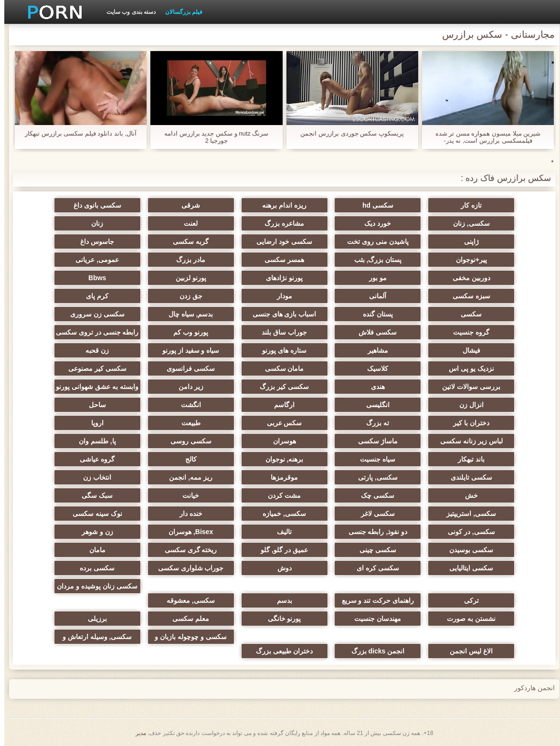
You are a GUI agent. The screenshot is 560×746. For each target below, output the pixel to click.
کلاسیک (373, 368)
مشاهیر (374, 350)
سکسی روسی (187, 441)
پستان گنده (374, 314)
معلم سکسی (186, 619)
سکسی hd (374, 205)
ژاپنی (467, 242)
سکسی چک (373, 495)
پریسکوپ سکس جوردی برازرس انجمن (348, 133)
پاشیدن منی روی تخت (374, 242)
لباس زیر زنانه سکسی (467, 441)
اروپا (93, 423)
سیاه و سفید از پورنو (187, 350)
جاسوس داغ (93, 242)
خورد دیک (373, 223)
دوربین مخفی (467, 278)
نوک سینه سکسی (93, 514)
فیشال (467, 350)
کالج (187, 459)
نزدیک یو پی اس (467, 368)
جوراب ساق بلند (280, 332)
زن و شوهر (93, 532)
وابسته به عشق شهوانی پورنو (93, 387)
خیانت (186, 495)
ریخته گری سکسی (187, 550)
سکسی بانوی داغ (93, 205)
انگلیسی (374, 405)
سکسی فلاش (373, 332)
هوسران (280, 441)
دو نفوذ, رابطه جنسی (374, 532)
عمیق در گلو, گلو (280, 550)
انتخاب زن (93, 477)
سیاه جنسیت (373, 459)
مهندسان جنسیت (373, 619)
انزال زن (467, 405)
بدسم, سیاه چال (187, 314)
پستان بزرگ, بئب (374, 260)
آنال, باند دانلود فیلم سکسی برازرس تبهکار (76, 133)
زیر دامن (187, 387)
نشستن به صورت (467, 619)
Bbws (93, 278)
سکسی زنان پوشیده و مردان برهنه (93, 588)
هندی (374, 387)
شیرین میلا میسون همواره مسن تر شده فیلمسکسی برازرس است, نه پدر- (484, 137)
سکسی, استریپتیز (467, 514)
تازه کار (467, 205)
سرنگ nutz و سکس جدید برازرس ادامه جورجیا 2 (212, 137)
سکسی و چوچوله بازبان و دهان (186, 639)
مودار (280, 296)
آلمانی (373, 296)
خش (467, 495)
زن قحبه (93, 350)
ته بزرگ (373, 423)
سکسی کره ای (374, 568)
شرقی (186, 205)
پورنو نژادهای (280, 278)
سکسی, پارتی (374, 477)
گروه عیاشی (93, 459)
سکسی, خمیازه (280, 514)
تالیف (280, 532)
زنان (93, 223)
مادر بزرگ (186, 260)
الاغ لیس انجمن (467, 651)
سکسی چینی (374, 550)
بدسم (280, 600)
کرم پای (93, 296)
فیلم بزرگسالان (180, 12)
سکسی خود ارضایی (280, 242)
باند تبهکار (467, 459)
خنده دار (187, 514)
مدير (137, 733)
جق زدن (187, 296)
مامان (93, 550)
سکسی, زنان (467, 223)
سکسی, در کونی (467, 532)
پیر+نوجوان (467, 260)
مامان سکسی (280, 368)
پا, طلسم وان (93, 441)
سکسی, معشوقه (186, 600)
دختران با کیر (467, 423)
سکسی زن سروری (93, 314)
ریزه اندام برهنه (280, 205)
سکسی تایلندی (467, 477)
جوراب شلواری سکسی (187, 568)
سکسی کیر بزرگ (280, 387)
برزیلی (93, 619)
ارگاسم (280, 405)
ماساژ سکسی (374, 441)
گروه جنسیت (467, 332)
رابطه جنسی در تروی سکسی (93, 332)
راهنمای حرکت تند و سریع (374, 600)
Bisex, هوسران (186, 532)
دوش (280, 568)
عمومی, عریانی (93, 260)
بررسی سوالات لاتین (467, 387)
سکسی (467, 314)
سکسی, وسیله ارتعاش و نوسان (93, 639)
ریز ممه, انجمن (186, 477)
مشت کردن (280, 495)
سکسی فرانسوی (186, 368)
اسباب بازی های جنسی (280, 314)
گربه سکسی (186, 242)
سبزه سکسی (467, 296)
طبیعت (187, 423)
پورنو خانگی (280, 619)
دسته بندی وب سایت (127, 12)
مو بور (374, 278)
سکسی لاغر (374, 514)
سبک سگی (93, 495)
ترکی (467, 600)
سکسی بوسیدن (467, 550)
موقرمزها (280, 477)
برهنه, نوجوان (280, 459)
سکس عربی (280, 423)
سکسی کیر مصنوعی (93, 368)
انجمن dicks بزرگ (374, 651)
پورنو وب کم (186, 332)
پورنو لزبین (187, 278)
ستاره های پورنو (280, 350)
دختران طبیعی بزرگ (280, 651)
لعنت (186, 223)
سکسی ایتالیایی (467, 568)
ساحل (93, 405)
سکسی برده (93, 568)
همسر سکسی (280, 260)
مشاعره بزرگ (280, 223)
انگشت (187, 405)
